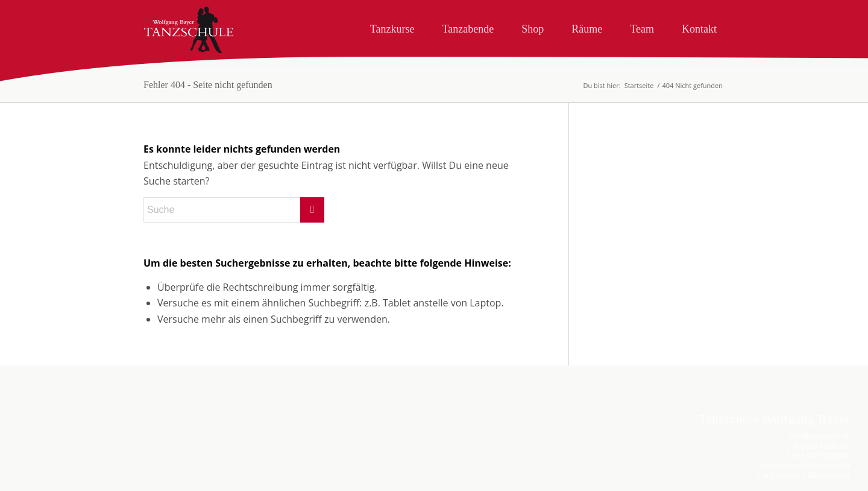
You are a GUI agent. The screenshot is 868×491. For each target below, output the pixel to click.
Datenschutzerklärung (46, 242)
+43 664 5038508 (821, 456)
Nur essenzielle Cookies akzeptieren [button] (166, 428)
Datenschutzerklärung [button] (170, 481)
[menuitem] (392, 27)
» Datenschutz (826, 475)
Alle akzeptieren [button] (166, 367)
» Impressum (779, 475)
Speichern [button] (166, 398)
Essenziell (80, 331)
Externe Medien (236, 331)
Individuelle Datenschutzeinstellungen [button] (166, 458)
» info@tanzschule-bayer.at (804, 465)
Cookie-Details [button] (116, 481)
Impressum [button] (220, 481)
